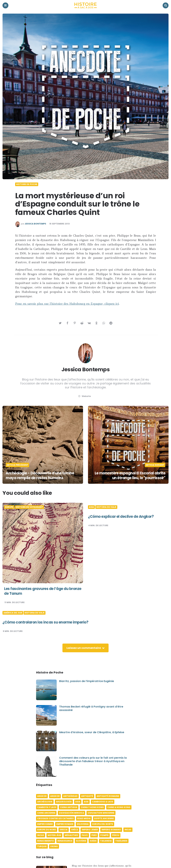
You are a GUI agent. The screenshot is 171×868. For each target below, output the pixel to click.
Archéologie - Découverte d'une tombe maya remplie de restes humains (40, 476)
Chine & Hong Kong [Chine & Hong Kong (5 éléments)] (119, 807)
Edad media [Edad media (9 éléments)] (84, 818)
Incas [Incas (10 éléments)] (128, 830)
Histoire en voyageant (29, 507)
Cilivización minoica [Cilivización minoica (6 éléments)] (71, 813)
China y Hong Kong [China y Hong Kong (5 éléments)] (92, 807)
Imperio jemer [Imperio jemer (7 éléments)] (90, 830)
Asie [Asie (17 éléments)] (86, 802)
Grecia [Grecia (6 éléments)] (64, 830)
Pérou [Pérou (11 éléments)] (116, 835)
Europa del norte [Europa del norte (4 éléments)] (103, 824)
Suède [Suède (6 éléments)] (93, 841)
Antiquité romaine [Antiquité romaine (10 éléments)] (108, 796)
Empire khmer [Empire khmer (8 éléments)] (45, 824)
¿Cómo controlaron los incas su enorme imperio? (45, 622)
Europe (9, 507)
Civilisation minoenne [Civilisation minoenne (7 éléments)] (101, 813)
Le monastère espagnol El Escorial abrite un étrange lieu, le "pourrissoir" (130, 476)
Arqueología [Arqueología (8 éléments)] (64, 802)
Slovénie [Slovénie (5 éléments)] (81, 841)
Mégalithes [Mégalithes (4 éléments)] (71, 835)
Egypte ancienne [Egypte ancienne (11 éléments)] (104, 818)
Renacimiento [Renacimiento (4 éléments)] (46, 841)
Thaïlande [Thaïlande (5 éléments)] (121, 841)
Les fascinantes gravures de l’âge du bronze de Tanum (43, 591)
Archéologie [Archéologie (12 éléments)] (45, 802)
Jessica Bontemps (35, 224)
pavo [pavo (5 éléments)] (85, 835)
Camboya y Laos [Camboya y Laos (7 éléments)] (47, 807)
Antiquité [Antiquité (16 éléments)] (87, 796)
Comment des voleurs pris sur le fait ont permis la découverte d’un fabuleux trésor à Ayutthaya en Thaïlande (93, 761)
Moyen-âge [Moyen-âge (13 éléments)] (54, 835)
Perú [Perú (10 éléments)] (94, 835)
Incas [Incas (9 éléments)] (41, 835)
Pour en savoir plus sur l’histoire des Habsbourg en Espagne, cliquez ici (67, 304)
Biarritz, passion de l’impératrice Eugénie (87, 681)
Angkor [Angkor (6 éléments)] (42, 796)
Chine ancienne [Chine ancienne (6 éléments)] (46, 813)
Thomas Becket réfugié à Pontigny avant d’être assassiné (91, 708)
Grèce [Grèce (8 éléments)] (75, 830)
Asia (91, 507)
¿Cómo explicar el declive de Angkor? (121, 517)
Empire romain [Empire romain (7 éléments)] (65, 824)
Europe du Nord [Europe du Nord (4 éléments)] (47, 830)
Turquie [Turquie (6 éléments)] (42, 846)
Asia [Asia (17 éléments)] (78, 802)
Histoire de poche (27, 184)
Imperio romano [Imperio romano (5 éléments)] (111, 830)
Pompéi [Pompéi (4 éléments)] (104, 835)
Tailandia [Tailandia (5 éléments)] (106, 841)
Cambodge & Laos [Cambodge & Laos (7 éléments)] (103, 802)
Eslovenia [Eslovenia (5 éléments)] (83, 824)
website (84, 396)
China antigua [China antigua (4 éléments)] (69, 807)
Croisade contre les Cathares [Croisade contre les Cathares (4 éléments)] (55, 818)
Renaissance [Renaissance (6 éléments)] (65, 841)
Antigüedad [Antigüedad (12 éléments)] (70, 796)
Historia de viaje (106, 507)
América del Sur (13, 613)
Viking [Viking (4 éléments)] (54, 846)
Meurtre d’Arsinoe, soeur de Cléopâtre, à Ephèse (92, 732)
